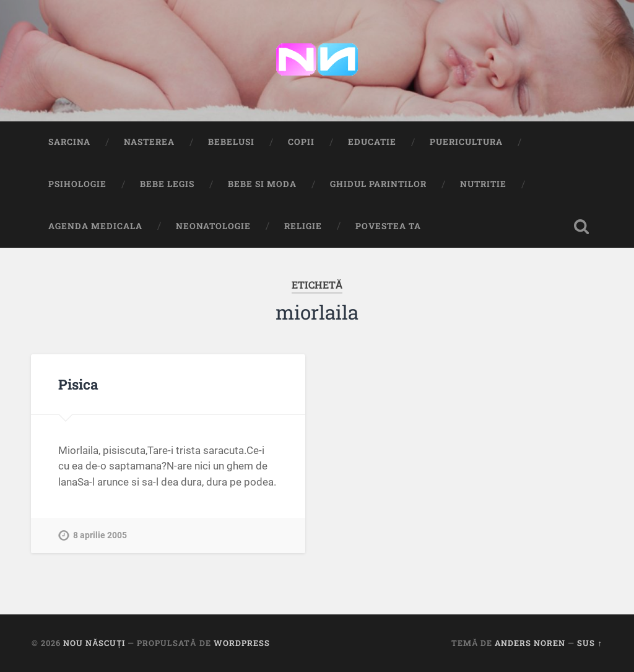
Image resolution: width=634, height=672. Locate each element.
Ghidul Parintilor (378, 184)
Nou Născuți (94, 643)
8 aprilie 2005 (100, 535)
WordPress (242, 643)
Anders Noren (530, 643)
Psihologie (77, 184)
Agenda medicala (95, 226)
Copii (301, 142)
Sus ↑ (589, 643)
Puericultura (466, 142)
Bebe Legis (167, 184)
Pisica (78, 384)
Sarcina (69, 142)
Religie (303, 226)
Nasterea (149, 142)
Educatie (372, 142)
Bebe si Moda (262, 184)
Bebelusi (231, 142)
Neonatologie (213, 226)
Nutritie (483, 184)
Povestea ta (388, 226)
